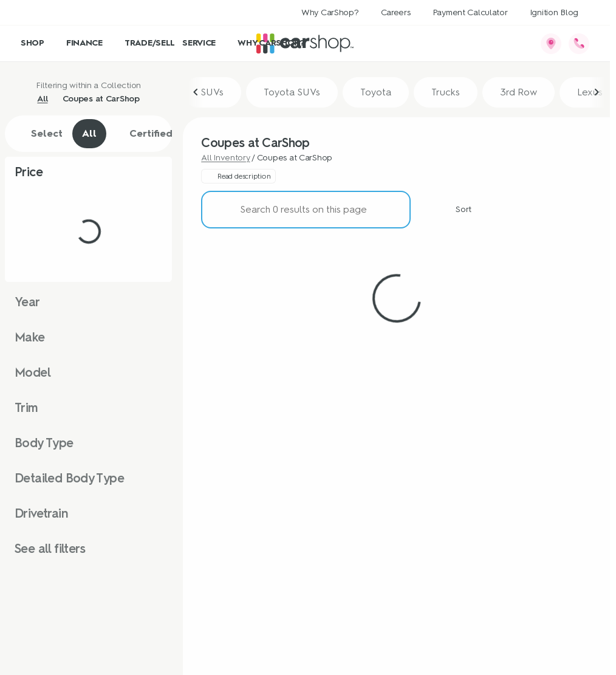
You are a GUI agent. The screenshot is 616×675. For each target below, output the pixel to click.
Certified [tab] (144, 134)
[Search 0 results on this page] (306, 210)
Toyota (376, 92)
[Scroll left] (196, 92)
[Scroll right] (597, 92)
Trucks (446, 92)
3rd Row (518, 92)
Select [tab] (40, 134)
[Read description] (238, 176)
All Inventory (225, 158)
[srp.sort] (457, 210)
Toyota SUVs (292, 92)
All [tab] (89, 133)
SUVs (212, 92)
